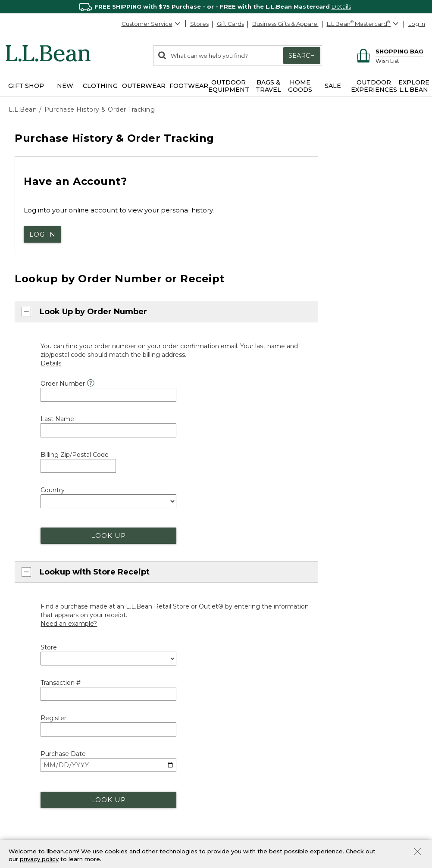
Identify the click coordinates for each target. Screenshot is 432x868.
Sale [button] (333, 86)
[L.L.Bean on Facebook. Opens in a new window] (336, 789)
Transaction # (61, 556)
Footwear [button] (189, 86)
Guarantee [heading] (134, 731)
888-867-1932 (42, 718)
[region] (216, 7)
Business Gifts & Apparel (285, 24)
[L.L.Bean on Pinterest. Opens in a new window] (348, 789)
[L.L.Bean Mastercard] (364, 24)
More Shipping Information (154, 710)
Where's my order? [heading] (255, 681)
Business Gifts (243, 824)
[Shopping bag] (389, 51)
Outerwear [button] (144, 86)
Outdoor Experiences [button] (374, 86)
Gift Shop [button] (26, 86)
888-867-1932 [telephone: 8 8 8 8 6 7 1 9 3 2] (83, 619)
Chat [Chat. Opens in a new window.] (24, 733)
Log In (417, 24)
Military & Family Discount (152, 826)
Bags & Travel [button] (268, 86)
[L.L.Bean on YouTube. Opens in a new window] (373, 789)
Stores (199, 24)
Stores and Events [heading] (254, 730)
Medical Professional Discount (158, 796)
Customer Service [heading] (40, 681)
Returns (127, 761)
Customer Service (151, 24)
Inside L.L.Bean (353, 729)
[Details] (51, 360)
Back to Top (29, 659)
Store (49, 521)
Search (302, 56)
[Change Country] (394, 660)
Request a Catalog (358, 774)
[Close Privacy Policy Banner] (417, 852)
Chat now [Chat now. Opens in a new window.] (29, 611)
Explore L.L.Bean (356, 699)
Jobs (339, 759)
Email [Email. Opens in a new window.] (25, 748)
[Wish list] (399, 61)
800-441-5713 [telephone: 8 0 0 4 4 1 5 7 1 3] (283, 611)
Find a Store (241, 745)
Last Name (57, 415)
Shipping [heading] (131, 681)
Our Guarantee (137, 746)
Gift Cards (230, 24)
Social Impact (352, 714)
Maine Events (243, 760)
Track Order (255, 698)
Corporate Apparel (251, 839)
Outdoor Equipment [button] (229, 86)
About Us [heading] (348, 685)
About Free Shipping (146, 695)
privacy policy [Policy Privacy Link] (39, 859)
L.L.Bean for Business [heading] (260, 809)
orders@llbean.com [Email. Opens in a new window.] (120, 611)
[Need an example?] (69, 497)
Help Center (35, 765)
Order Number (63, 380)
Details (341, 6)
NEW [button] (65, 86)
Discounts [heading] (133, 782)
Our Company (352, 744)
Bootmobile (241, 774)
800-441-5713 (36, 696)
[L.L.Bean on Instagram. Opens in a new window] (361, 789)
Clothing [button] (100, 86)
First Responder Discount (152, 812)
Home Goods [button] (300, 86)
